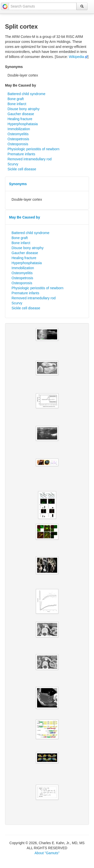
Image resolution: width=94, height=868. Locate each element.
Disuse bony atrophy (24, 109)
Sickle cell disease (22, 169)
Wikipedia (78, 57)
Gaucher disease (21, 114)
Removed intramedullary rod (30, 159)
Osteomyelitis (18, 134)
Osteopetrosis (18, 139)
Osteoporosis (18, 144)
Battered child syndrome (26, 94)
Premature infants (21, 154)
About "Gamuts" (47, 853)
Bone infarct (17, 104)
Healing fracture (20, 119)
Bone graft (16, 99)
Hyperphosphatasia (23, 124)
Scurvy (13, 164)
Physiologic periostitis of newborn (33, 149)
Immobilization (19, 129)
